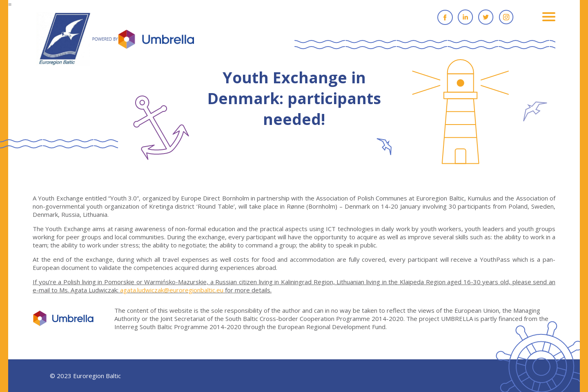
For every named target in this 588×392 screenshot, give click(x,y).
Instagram (506, 17)
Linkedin (465, 17)
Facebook (445, 17)
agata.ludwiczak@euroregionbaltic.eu (172, 290)
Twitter (486, 17)
